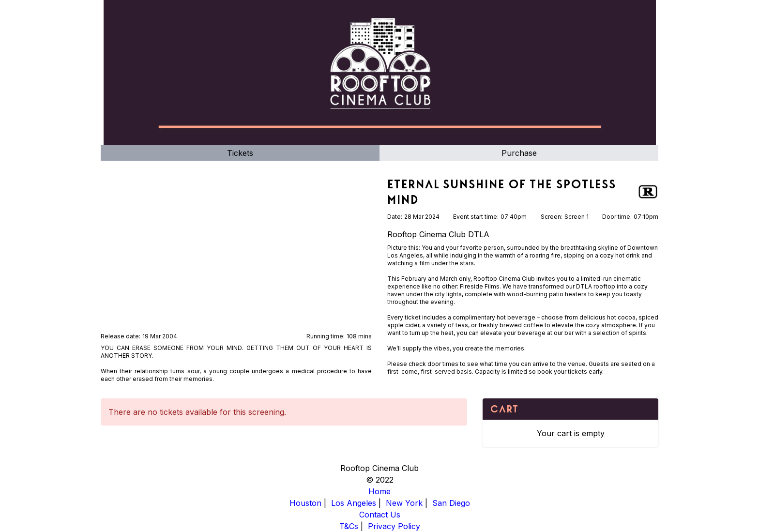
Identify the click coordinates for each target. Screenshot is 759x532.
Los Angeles (354, 503)
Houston (305, 503)
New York (404, 503)
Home (379, 491)
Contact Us (380, 515)
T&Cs (349, 526)
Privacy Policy (394, 526)
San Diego (451, 503)
